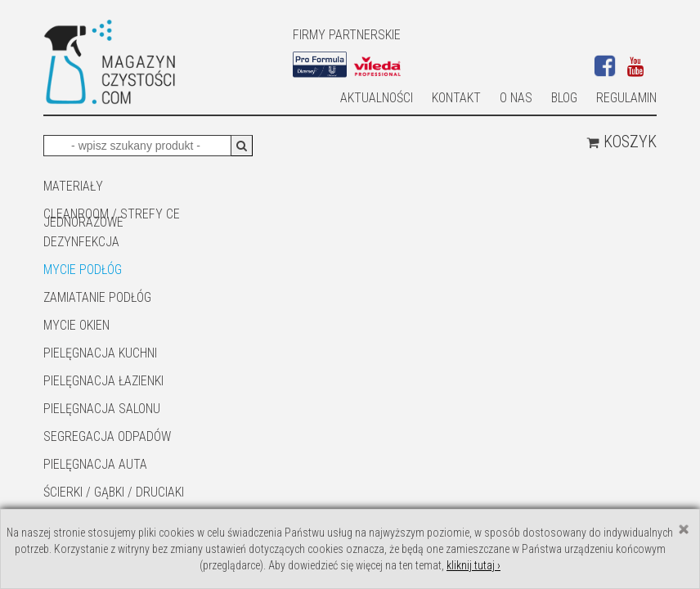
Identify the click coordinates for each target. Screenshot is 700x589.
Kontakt (456, 98)
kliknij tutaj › (473, 565)
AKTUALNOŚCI (377, 98)
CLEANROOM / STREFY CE (112, 214)
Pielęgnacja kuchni (100, 353)
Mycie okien (76, 325)
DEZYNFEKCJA (81, 242)
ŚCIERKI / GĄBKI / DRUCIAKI (114, 492)
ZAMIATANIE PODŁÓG (97, 297)
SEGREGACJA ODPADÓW (107, 436)
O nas (516, 98)
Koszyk (621, 142)
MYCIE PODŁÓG (83, 270)
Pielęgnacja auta (95, 464)
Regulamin (626, 98)
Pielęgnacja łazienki (103, 381)
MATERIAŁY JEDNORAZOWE (83, 187)
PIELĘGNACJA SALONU (102, 409)
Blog (564, 98)
